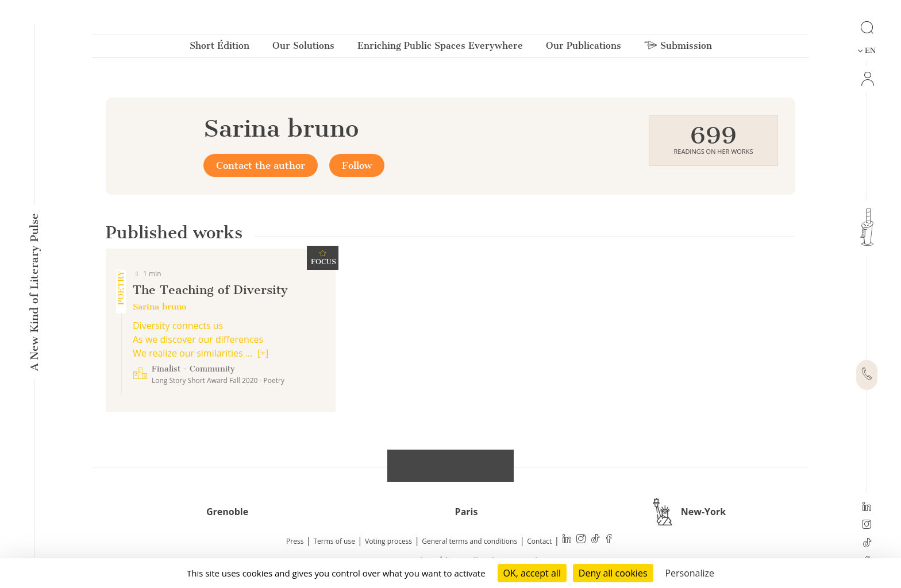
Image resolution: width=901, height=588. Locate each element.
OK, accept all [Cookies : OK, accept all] (532, 573)
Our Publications (584, 48)
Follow (357, 165)
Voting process (388, 541)
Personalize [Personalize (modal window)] (690, 573)
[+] (263, 353)
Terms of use (334, 541)
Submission (678, 48)
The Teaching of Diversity (210, 290)
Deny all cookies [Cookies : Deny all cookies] (613, 573)
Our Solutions (303, 48)
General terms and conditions (469, 541)
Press (295, 541)
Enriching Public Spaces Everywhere (440, 48)
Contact (539, 541)
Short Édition (220, 48)
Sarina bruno (159, 307)
